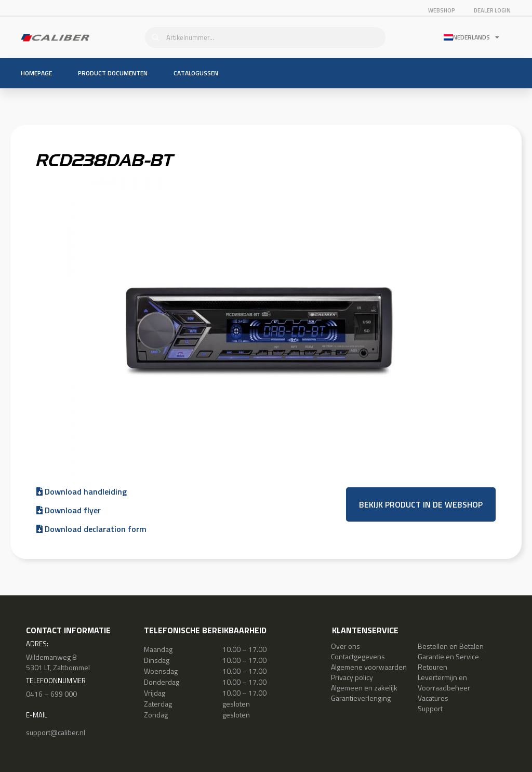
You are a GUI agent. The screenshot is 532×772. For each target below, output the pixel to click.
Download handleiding (82, 491)
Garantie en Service (448, 656)
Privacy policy (352, 677)
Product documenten (113, 73)
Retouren (433, 667)
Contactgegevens (358, 656)
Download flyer (69, 510)
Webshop (441, 10)
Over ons (345, 646)
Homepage (36, 73)
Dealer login (493, 10)
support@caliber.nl (56, 732)
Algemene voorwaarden (369, 667)
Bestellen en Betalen (451, 646)
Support (430, 708)
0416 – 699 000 (51, 694)
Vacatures (433, 698)
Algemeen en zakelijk (364, 688)
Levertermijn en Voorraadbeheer (444, 682)
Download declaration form (91, 529)
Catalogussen (196, 73)
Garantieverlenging (361, 698)
